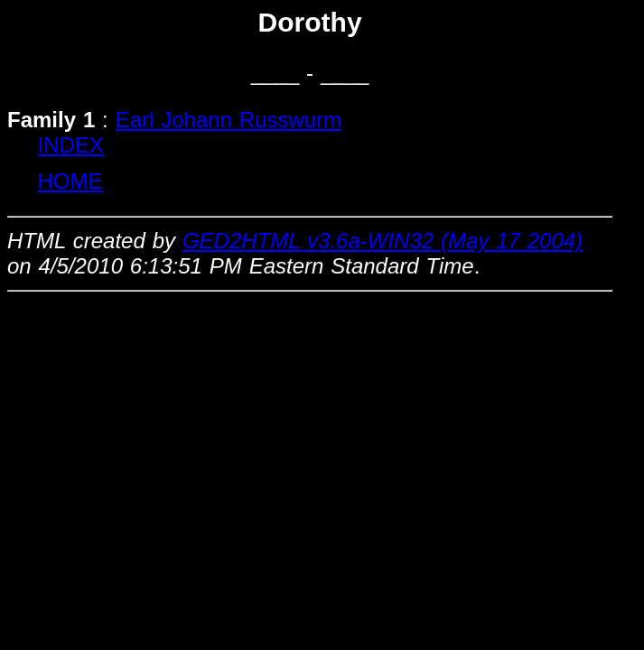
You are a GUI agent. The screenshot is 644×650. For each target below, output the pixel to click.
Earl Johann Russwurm (229, 120)
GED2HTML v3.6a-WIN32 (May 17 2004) (383, 241)
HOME (70, 181)
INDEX (71, 145)
